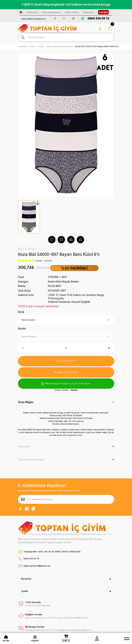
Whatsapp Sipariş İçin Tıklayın (66, 384)
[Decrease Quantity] (23, 348)
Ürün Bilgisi (26, 402)
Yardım (103, 12)
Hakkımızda (32, 12)
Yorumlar (24, 446)
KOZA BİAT (55, 286)
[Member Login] (97, 638)
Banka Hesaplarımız (51, 12)
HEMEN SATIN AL (66, 372)
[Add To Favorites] (52, 240)
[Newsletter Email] (66, 499)
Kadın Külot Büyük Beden (64, 282)
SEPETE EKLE (66, 361)
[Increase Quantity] (109, 348)
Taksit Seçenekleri (31, 459)
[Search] (66, 37)
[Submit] (23, 499)
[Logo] (50, 28)
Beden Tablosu (72, 12)
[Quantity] (66, 348)
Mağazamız (89, 12)
